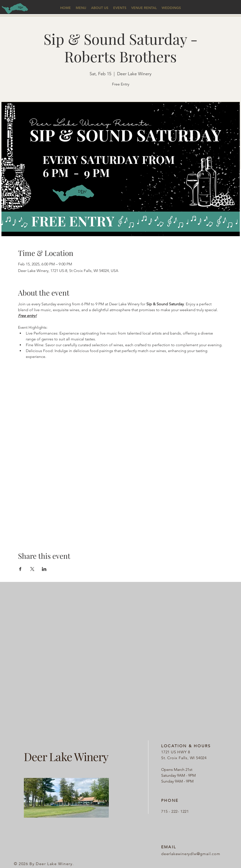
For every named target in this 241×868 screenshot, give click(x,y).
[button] (81, 8)
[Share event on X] (32, 569)
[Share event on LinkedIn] (44, 569)
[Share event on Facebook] (20, 569)
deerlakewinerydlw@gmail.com (191, 854)
